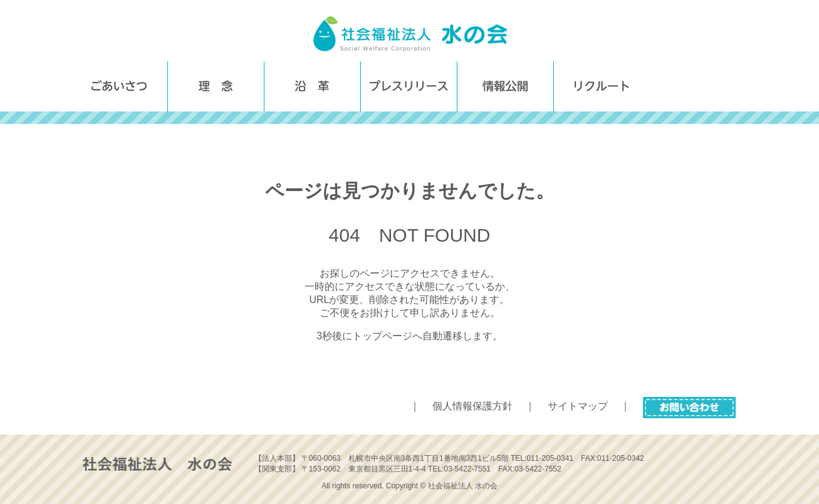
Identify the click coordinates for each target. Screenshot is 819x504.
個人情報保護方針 (472, 406)
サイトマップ (578, 406)
